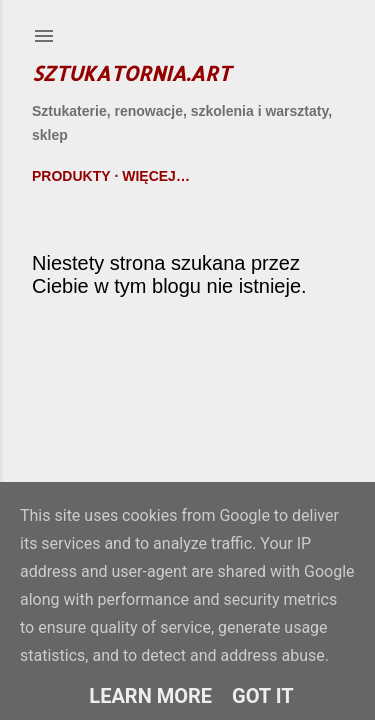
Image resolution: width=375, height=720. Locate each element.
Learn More (150, 696)
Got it (263, 696)
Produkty (71, 176)
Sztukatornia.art (131, 73)
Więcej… (156, 176)
